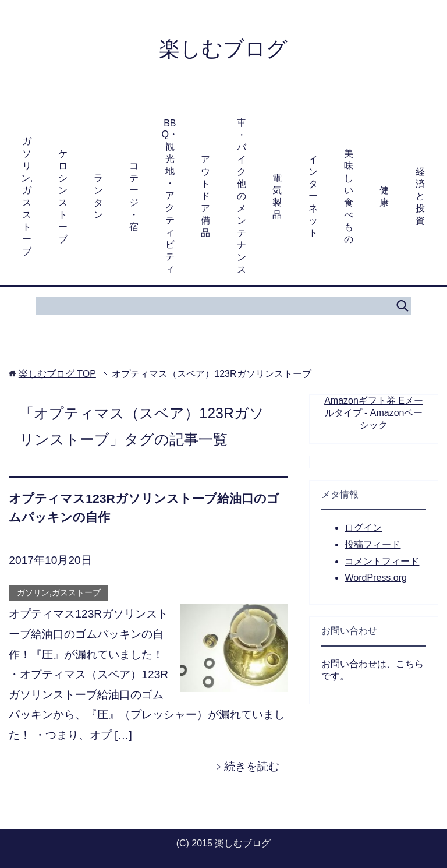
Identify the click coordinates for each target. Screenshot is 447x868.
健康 (384, 196)
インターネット (313, 196)
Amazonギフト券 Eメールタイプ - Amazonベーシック (374, 413)
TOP (57, 374)
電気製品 (277, 196)
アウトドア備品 (205, 196)
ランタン (98, 196)
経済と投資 (420, 196)
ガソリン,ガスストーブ (27, 196)
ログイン (363, 527)
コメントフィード (382, 561)
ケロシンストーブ (63, 196)
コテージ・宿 (134, 196)
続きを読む (252, 766)
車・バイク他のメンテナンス (242, 196)
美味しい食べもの (349, 196)
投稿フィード (372, 544)
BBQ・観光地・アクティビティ (170, 196)
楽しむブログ (223, 49)
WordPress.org (375, 578)
